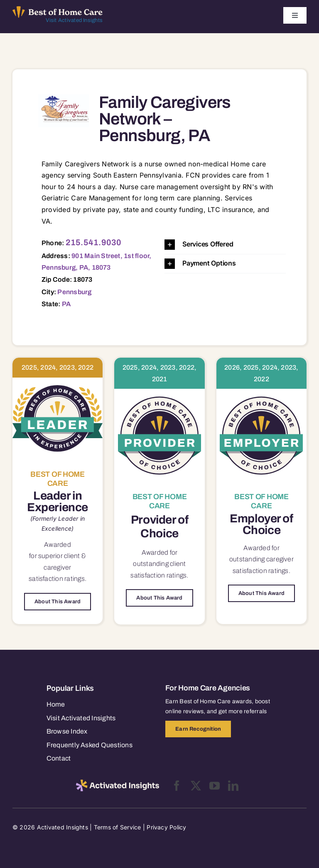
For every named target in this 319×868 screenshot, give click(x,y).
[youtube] (215, 786)
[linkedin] (233, 786)
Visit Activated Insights (74, 20)
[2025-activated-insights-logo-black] (118, 783)
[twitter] (196, 786)
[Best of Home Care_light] (58, 10)
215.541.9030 (94, 242)
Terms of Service (118, 827)
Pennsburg (74, 292)
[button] (225, 245)
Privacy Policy (166, 827)
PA (66, 304)
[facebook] (177, 786)
